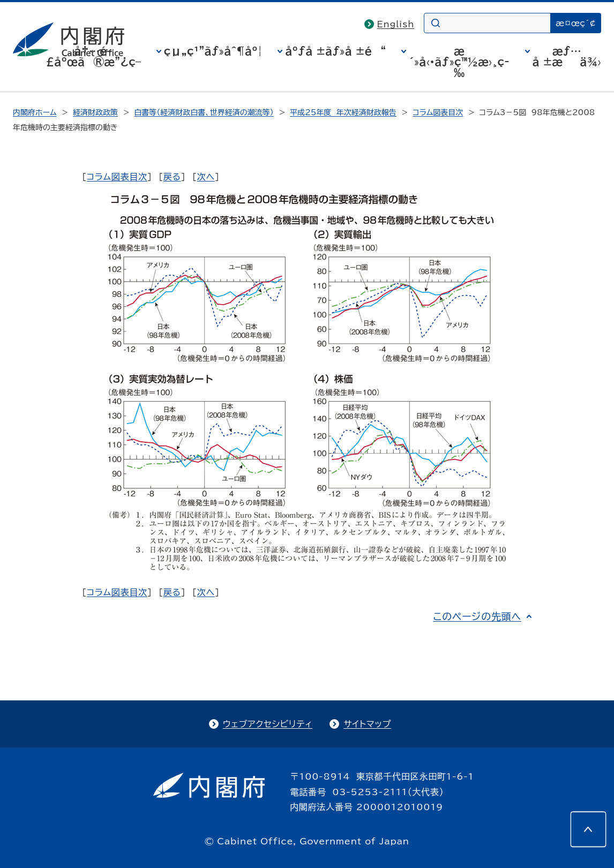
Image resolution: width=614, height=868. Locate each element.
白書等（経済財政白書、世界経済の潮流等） (204, 112)
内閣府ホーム (35, 112)
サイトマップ (367, 724)
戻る (172, 177)
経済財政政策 (95, 112)
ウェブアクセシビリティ (268, 724)
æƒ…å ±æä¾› (567, 56)
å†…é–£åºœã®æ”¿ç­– (93, 56)
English (396, 24)
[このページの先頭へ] (588, 829)
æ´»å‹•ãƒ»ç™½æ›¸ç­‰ (459, 62)
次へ (206, 177)
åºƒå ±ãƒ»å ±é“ (335, 51)
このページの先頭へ (477, 616)
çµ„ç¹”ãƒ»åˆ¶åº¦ (213, 51)
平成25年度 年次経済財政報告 (343, 112)
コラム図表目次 (438, 112)
